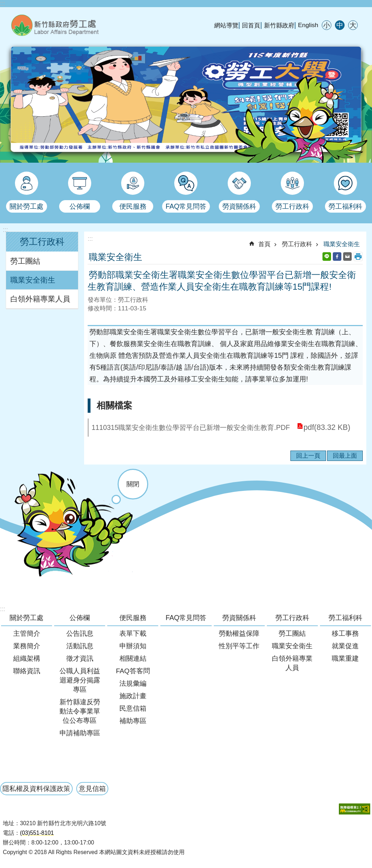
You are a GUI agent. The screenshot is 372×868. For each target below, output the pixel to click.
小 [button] (327, 25)
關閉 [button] (133, 484)
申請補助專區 (80, 733)
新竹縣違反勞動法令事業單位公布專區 (80, 711)
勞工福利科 (345, 618)
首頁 (264, 244)
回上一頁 (308, 456)
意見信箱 (92, 788)
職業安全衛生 (33, 280)
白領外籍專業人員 (40, 299)
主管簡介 (27, 633)
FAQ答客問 (133, 671)
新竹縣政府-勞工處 (91, 25)
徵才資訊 (80, 658)
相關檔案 (114, 405)
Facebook (337, 257)
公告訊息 (80, 633)
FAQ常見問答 (186, 618)
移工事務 (345, 633)
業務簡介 (27, 646)
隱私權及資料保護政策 (36, 788)
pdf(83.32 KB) (327, 427)
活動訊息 (80, 646)
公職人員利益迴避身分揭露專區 (80, 680)
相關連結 (133, 658)
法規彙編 (133, 683)
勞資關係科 (239, 618)
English (308, 25)
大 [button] (353, 25)
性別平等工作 (239, 646)
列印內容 (358, 257)
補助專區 (133, 721)
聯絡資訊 (27, 671)
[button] (355, 809)
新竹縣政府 (279, 25)
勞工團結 (25, 261)
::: (3, 4)
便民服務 (133, 618)
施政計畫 (133, 696)
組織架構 (27, 658)
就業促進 (345, 646)
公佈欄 (80, 618)
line (327, 257)
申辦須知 (133, 646)
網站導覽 (226, 25)
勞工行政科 (42, 242)
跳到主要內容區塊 (4, 4)
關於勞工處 (27, 618)
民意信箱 (133, 708)
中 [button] (340, 25)
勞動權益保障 (239, 633)
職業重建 (345, 658)
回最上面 (345, 456)
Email (347, 257)
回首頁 (251, 25)
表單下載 (133, 633)
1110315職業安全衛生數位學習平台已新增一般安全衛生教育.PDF (191, 427)
